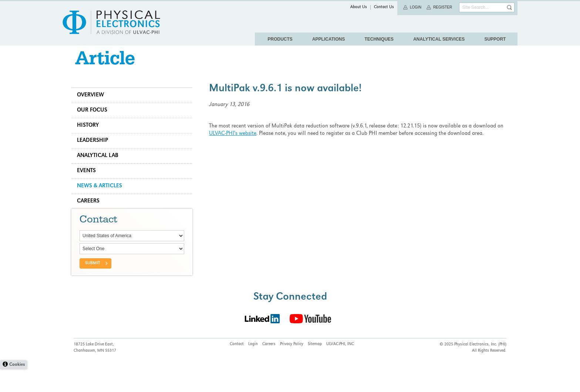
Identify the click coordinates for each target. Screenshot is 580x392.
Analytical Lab (100, 165)
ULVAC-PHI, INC (340, 367)
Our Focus (94, 119)
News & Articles (102, 195)
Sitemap (315, 367)
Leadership (95, 150)
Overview (93, 104)
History (90, 134)
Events (89, 180)
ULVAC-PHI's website (234, 143)
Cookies (17, 388)
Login (416, 7)
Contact (237, 367)
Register (443, 7)
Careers (90, 210)
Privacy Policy (292, 367)
